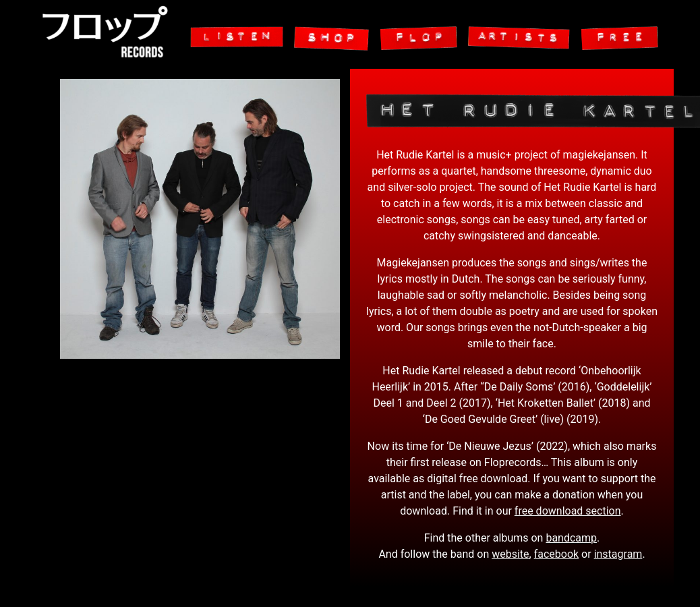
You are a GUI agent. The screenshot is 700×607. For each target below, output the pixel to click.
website (510, 554)
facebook (556, 554)
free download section (568, 511)
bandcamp (571, 538)
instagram (618, 554)
